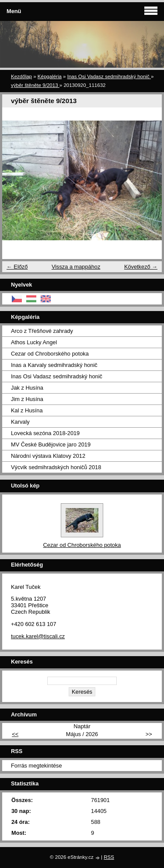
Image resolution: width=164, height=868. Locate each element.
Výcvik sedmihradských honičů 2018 (56, 467)
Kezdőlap (21, 76)
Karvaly (20, 422)
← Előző (17, 267)
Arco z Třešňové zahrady (42, 331)
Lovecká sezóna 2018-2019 (45, 433)
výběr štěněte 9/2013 (35, 85)
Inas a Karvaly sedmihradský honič (54, 365)
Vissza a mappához (76, 267)
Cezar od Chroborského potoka (50, 354)
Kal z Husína (27, 410)
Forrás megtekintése (37, 766)
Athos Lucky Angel (34, 342)
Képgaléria (50, 76)
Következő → (141, 267)
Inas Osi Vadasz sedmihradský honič (109, 76)
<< (15, 734)
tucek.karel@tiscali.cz (38, 636)
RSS (109, 857)
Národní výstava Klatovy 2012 (48, 456)
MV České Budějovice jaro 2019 (51, 444)
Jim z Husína (27, 399)
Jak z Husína (27, 388)
